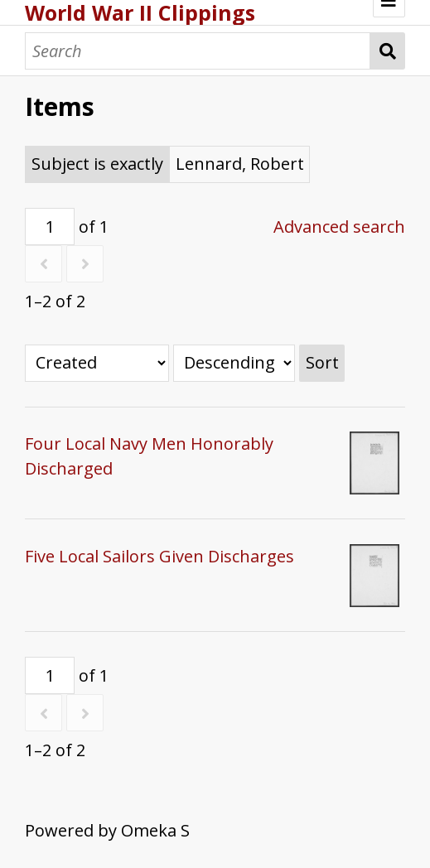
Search (388, 51)
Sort (322, 362)
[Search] (198, 51)
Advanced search (339, 227)
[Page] (50, 227)
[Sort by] (97, 363)
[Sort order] (234, 363)
